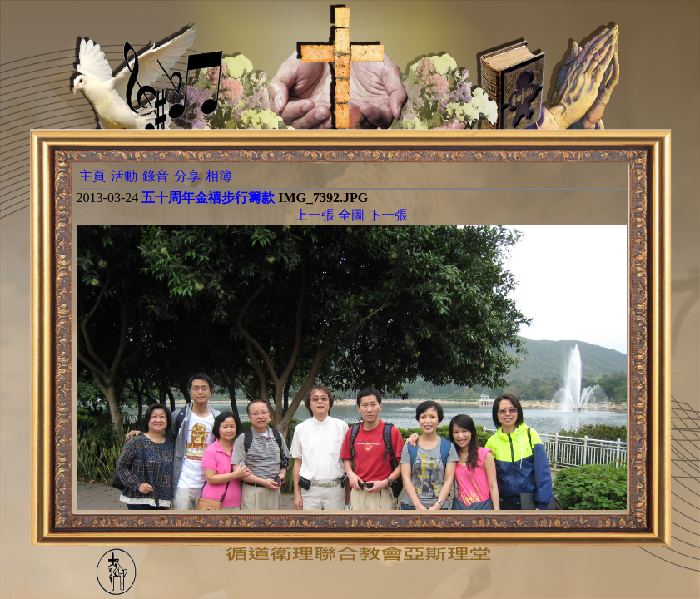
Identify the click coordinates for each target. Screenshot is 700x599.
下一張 (388, 215)
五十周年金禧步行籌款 (208, 198)
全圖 (351, 215)
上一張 (315, 215)
